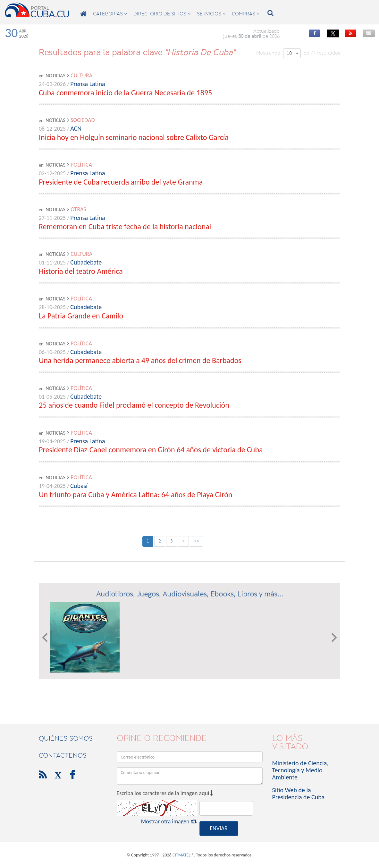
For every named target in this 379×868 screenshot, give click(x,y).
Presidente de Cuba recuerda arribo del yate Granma (121, 182)
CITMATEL (181, 855)
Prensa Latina (88, 84)
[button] (45, 637)
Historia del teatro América (81, 271)
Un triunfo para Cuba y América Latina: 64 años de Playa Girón (135, 495)
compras (246, 14)
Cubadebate (86, 262)
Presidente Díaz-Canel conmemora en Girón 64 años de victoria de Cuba (151, 450)
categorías (110, 14)
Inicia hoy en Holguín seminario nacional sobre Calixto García (134, 137)
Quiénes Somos (66, 738)
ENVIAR (219, 828)
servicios (211, 14)
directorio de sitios (162, 14)
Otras (78, 209)
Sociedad (83, 120)
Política (81, 165)
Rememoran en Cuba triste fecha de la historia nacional (125, 226)
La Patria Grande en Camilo (81, 316)
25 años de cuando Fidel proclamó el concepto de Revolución (134, 405)
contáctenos (63, 755)
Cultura (81, 75)
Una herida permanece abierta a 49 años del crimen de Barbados (140, 360)
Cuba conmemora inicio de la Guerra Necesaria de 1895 (125, 93)
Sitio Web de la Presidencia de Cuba (299, 794)
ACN (76, 128)
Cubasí (79, 486)
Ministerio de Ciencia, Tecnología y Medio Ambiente (300, 770)
